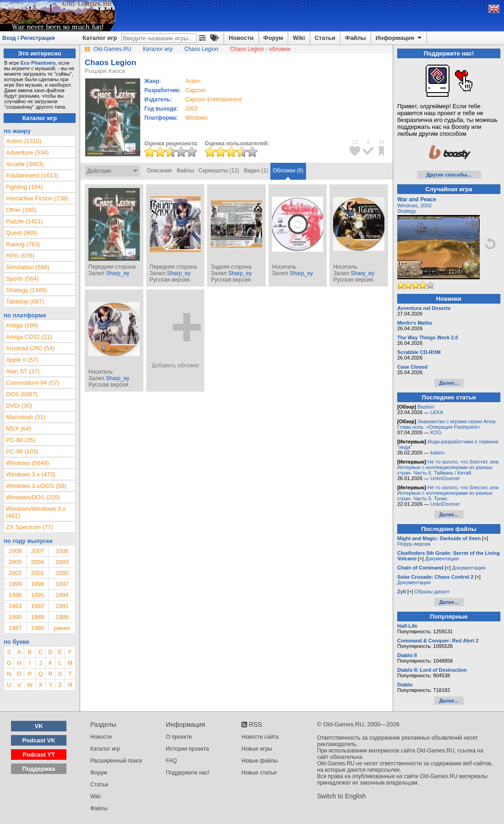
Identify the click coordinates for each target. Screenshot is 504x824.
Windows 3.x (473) (31, 474)
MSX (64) (19, 429)
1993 (15, 606)
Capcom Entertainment (213, 100)
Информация (399, 38)
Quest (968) (22, 233)
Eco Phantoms (38, 63)
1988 (62, 617)
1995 (37, 595)
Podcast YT (39, 755)
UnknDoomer (445, 478)
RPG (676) (20, 256)
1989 (37, 617)
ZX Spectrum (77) (30, 527)
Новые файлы (260, 761)
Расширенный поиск (116, 761)
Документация (442, 559)
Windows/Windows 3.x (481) (36, 512)
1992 (37, 606)
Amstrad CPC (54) (30, 348)
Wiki (299, 38)
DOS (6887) (22, 394)
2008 (15, 551)
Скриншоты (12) (219, 171)
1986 (37, 628)
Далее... (449, 383)
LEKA (437, 412)
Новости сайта (260, 737)
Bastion (426, 407)
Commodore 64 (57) (33, 383)
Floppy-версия (414, 544)
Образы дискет (432, 592)
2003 (191, 109)
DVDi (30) (19, 406)
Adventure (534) (27, 152)
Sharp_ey (118, 273)
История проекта (187, 749)
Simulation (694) (28, 267)
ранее (62, 628)
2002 (15, 573)
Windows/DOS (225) (33, 497)
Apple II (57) (22, 360)
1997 (62, 584)
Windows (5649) (27, 463)
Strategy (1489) (27, 290)
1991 (62, 606)
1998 (37, 584)
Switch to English (342, 796)
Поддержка (39, 769)
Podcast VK (38, 740)
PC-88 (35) (21, 440)
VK (39, 726)
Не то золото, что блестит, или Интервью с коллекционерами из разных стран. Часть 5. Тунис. (448, 493)
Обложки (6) (288, 171)
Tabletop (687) (25, 301)
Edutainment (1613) (32, 175)
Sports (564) (22, 279)
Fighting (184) (24, 187)
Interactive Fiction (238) (37, 198)
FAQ (171, 761)
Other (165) (21, 210)
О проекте (179, 737)
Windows (408, 205)
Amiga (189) (22, 325)
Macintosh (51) (26, 417)
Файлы (356, 38)
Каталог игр (100, 38)
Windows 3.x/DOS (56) (36, 486)
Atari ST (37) (23, 371)
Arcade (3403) (25, 164)
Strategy (407, 211)
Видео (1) (256, 171)
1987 (15, 628)
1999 (15, 584)
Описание (159, 171)
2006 (62, 551)
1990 (15, 617)
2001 (37, 573)
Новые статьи (259, 773)
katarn (437, 453)
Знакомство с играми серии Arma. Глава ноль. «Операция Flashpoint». (447, 424)
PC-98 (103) (22, 451)
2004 (37, 562)
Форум (273, 38)
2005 (15, 562)
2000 (62, 573)
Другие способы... (449, 175)
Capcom (195, 90)
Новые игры (257, 749)
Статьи (325, 38)
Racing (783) (23, 244)
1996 (15, 595)
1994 (62, 595)
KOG (436, 432)
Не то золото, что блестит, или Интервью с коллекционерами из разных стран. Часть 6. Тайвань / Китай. (448, 467)
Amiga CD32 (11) (29, 337)
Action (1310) (24, 141)
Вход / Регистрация (29, 38)
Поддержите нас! (188, 773)
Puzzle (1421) (24, 221)
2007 (37, 551)
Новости (241, 38)
